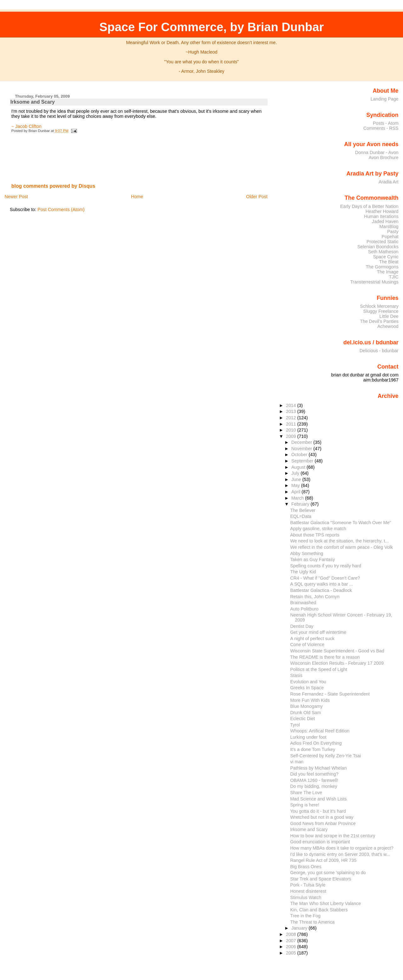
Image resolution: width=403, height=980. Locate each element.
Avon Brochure (384, 158)
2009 (292, 436)
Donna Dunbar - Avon (377, 152)
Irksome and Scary (33, 102)
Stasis (296, 675)
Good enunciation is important (320, 842)
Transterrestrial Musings (374, 282)
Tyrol (295, 725)
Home (137, 197)
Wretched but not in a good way (322, 817)
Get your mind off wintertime (318, 632)
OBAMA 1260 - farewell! (314, 780)
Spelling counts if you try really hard (326, 566)
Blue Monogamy (307, 706)
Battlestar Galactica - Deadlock (321, 590)
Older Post (257, 197)
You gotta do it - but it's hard (318, 811)
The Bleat (389, 262)
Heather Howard (382, 211)
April (296, 492)
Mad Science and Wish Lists (318, 799)
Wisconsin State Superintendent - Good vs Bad (337, 651)
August (299, 467)
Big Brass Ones (306, 867)
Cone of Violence (307, 645)
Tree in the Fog (305, 916)
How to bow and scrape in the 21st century (333, 836)
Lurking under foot (308, 737)
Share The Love (306, 793)
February (301, 504)
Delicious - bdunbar (379, 351)
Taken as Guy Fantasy (313, 559)
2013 (292, 411)
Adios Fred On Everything (316, 743)
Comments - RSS (381, 128)
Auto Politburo (304, 609)
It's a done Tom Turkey (313, 749)
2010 (292, 430)
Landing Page (385, 99)
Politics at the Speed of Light (319, 669)
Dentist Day (302, 626)
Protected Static (382, 242)
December (302, 442)
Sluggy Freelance (381, 311)
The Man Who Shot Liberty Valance (326, 903)
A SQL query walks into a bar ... (322, 584)
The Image (388, 272)
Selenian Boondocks (378, 247)
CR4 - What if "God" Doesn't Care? (325, 578)
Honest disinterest (308, 891)
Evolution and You (308, 682)
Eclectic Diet (303, 719)
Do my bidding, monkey (314, 786)
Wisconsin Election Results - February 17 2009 (337, 663)
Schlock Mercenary (379, 306)
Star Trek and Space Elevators (321, 879)
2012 (292, 418)
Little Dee (389, 316)
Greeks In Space (307, 688)
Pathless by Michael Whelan (318, 768)
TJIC (394, 277)
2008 (292, 934)
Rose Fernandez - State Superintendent (330, 694)
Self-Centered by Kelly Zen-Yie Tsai (326, 756)
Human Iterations (381, 216)
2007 (292, 941)
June (297, 479)
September (303, 461)
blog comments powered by (53, 186)
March (298, 498)
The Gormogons (382, 267)
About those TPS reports (315, 535)
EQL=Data (301, 516)
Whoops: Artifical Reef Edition (320, 731)
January (300, 928)
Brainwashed (303, 603)
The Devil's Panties (379, 321)
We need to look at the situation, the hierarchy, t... (340, 541)
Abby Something (307, 553)
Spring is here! (305, 805)
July (296, 473)
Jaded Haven (385, 221)
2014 (292, 405)
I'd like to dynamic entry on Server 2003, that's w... (340, 854)
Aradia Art (389, 182)
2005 (292, 953)
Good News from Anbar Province (323, 823)
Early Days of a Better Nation (369, 206)
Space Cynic (386, 257)
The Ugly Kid (303, 572)
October (300, 455)
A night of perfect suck (312, 639)
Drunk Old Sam (306, 713)
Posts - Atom (386, 123)
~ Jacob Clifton (26, 126)
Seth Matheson (383, 252)
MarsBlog (389, 226)
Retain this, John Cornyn (315, 597)
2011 (292, 424)
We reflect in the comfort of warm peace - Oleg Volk (342, 547)
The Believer (303, 510)
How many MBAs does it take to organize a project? (342, 848)
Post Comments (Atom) (61, 209)
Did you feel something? (314, 774)
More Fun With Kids (310, 700)
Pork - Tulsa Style (308, 885)
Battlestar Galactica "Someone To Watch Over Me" (341, 523)
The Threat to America (312, 922)
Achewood (388, 326)
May (296, 485)
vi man (297, 762)
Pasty (393, 232)
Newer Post (16, 197)
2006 (292, 947)
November (302, 449)
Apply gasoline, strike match (318, 529)
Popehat (390, 237)
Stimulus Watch (306, 897)
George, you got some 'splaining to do (328, 873)
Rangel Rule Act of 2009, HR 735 (323, 860)
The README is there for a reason (325, 657)
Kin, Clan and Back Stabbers (319, 910)
